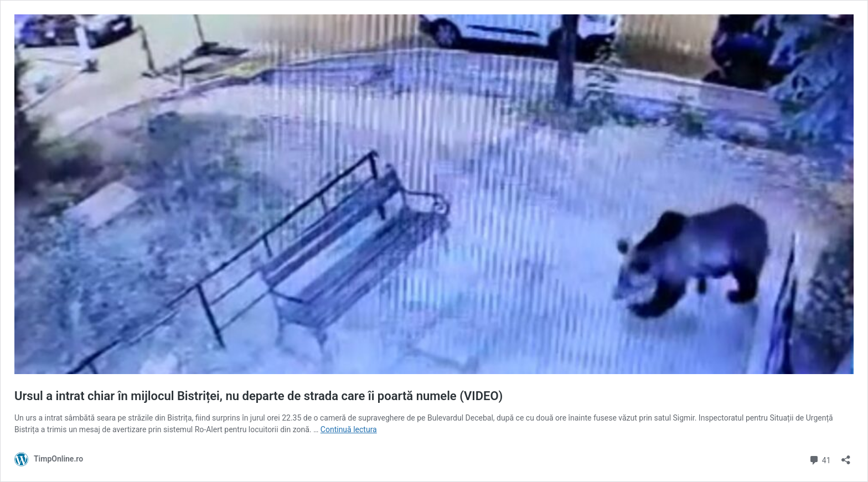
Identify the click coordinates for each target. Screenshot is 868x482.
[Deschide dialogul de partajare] (846, 456)
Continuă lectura (349, 429)
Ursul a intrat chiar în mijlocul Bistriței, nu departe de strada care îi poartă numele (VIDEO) (259, 396)
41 (820, 459)
